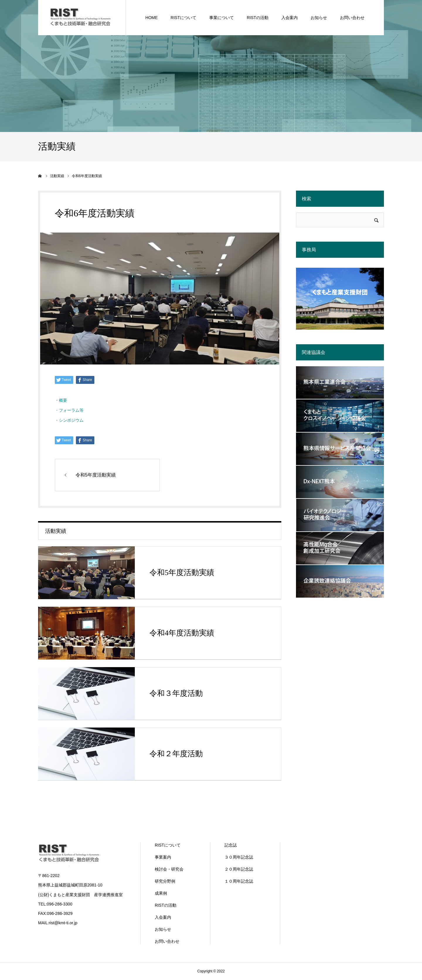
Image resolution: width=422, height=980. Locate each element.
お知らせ (163, 929)
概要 (63, 400)
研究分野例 (165, 881)
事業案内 (163, 857)
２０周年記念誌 (239, 869)
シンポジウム (71, 420)
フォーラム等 (71, 410)
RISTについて (168, 845)
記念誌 (231, 845)
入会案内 (163, 917)
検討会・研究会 (169, 869)
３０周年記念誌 (239, 857)
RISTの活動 (166, 905)
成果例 (161, 893)
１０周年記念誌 (239, 881)
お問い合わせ (167, 941)
